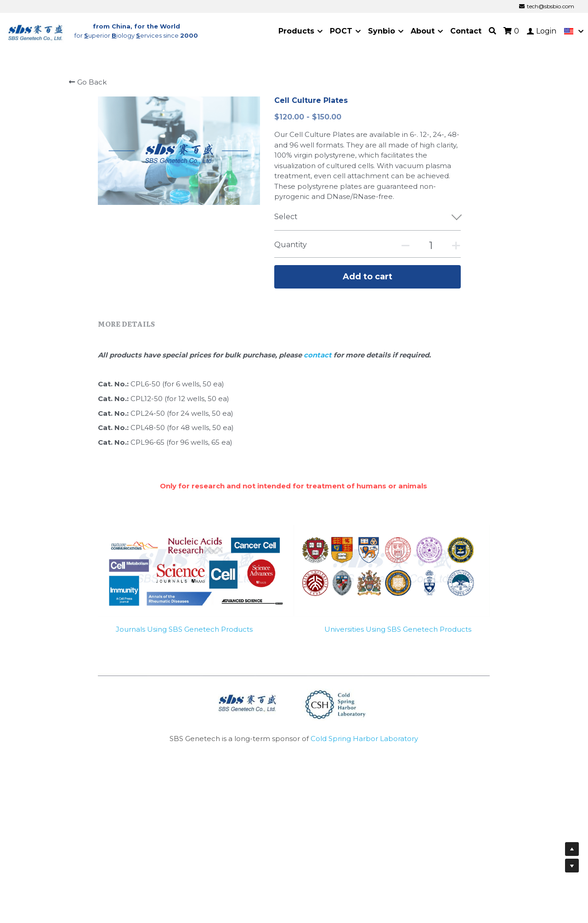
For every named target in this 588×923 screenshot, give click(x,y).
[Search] (492, 31)
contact (319, 360)
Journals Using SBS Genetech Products (184, 634)
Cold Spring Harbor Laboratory (364, 744)
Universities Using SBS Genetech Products (398, 634)
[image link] (36, 31)
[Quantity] (431, 246)
